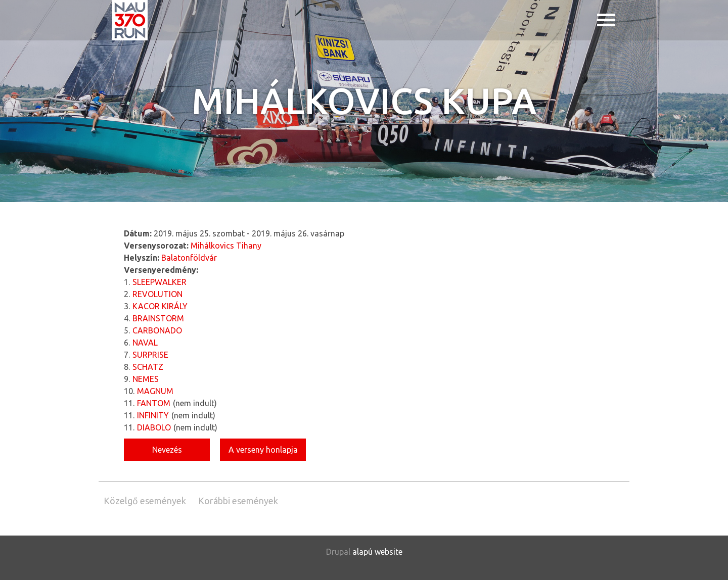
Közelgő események (145, 501)
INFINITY (153, 415)
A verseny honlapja (263, 450)
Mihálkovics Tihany (226, 246)
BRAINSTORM (158, 318)
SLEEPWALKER (160, 282)
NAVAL (145, 343)
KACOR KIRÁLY (160, 306)
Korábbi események (238, 501)
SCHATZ (148, 367)
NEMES (146, 379)
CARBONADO (157, 330)
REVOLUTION (157, 294)
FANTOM (154, 403)
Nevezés (167, 450)
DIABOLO (154, 427)
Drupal (338, 552)
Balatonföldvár (189, 258)
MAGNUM (155, 391)
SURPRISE (150, 355)
